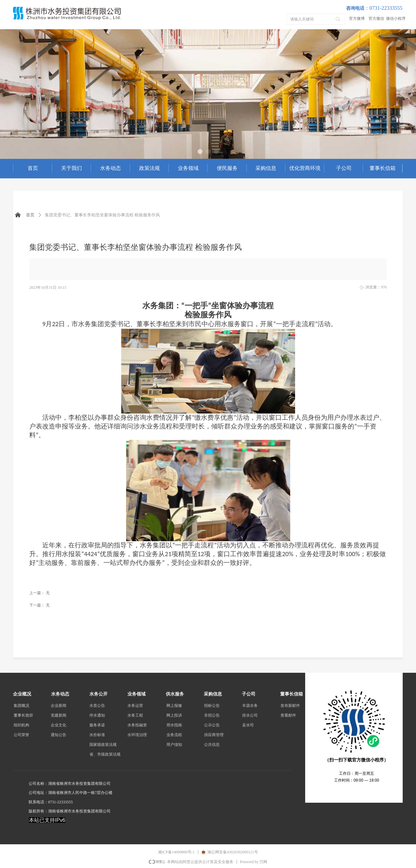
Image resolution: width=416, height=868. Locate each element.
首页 (30, 215)
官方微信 (376, 19)
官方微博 (357, 19)
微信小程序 (396, 19)
